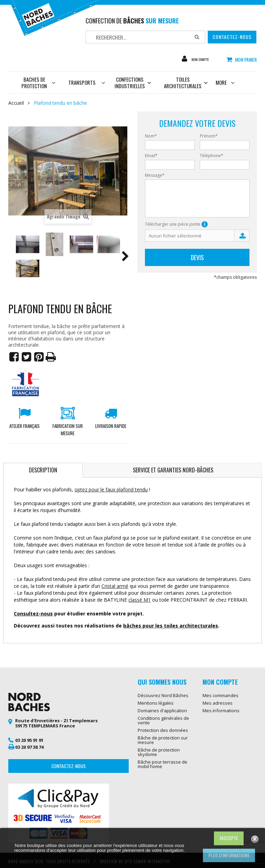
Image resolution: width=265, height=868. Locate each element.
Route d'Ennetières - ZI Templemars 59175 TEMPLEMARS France (56, 723)
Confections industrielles (133, 83)
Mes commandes (220, 695)
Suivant (125, 257)
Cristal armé (115, 586)
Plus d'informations (229, 855)
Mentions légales (156, 703)
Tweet (26, 357)
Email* (151, 156)
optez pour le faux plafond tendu (111, 489)
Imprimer (51, 357)
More (225, 82)
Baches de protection (38, 83)
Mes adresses (218, 703)
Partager (14, 357)
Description (43, 470)
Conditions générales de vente (163, 720)
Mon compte (204, 59)
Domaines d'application (162, 711)
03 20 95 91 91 (29, 740)
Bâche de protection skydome (159, 752)
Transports (82, 82)
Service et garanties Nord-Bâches (173, 470)
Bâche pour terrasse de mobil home (163, 764)
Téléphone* (212, 156)
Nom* (151, 136)
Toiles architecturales (183, 83)
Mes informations (221, 711)
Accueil (16, 103)
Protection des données (163, 730)
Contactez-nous (232, 37)
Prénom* (209, 136)
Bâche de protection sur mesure (163, 740)
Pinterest (39, 357)
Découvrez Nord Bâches (163, 695)
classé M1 (140, 600)
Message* (155, 175)
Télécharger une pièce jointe (176, 224)
